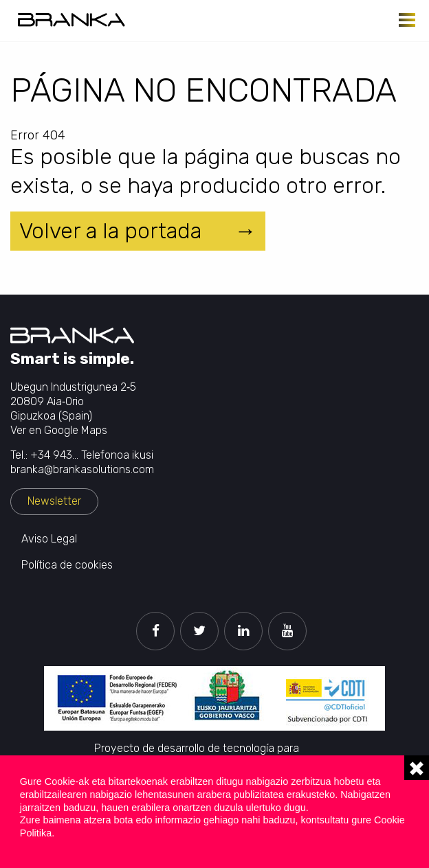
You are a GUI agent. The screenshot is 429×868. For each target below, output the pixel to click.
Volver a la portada (110, 231)
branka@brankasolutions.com (82, 469)
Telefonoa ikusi (117, 455)
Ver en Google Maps (59, 430)
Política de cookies (67, 565)
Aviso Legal (49, 539)
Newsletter (54, 501)
